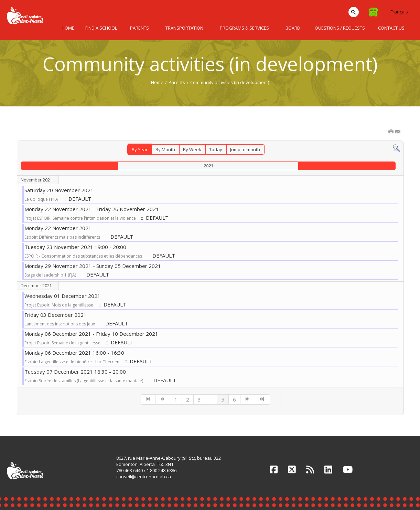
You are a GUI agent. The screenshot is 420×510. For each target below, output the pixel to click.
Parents (177, 82)
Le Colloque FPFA (41, 199)
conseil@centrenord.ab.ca (144, 477)
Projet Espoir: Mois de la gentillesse (59, 305)
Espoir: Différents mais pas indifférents (62, 237)
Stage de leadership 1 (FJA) (50, 275)
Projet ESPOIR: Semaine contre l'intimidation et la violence (81, 218)
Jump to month (245, 149)
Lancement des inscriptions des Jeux (60, 324)
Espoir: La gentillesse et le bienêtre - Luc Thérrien (72, 362)
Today (216, 149)
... (211, 399)
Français (399, 12)
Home (157, 82)
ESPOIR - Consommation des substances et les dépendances (83, 256)
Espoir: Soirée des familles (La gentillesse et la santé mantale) (84, 381)
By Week (192, 149)
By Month (165, 149)
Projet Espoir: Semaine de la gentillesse (62, 343)
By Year (140, 149)
